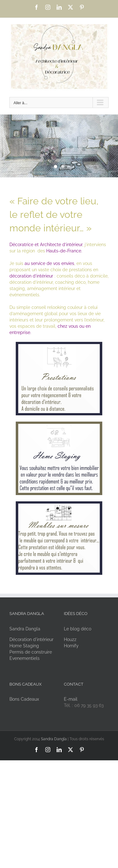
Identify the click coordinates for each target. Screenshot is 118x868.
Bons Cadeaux (24, 699)
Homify (71, 646)
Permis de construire (31, 652)
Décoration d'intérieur (31, 639)
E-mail (71, 699)
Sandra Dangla (25, 629)
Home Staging (24, 646)
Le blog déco (78, 629)
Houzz (70, 639)
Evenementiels (25, 658)
